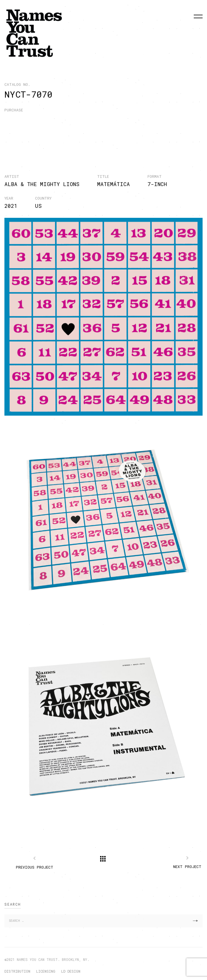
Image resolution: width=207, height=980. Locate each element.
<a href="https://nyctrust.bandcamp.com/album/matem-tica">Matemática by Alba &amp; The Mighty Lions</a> (100, 133)
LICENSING (46, 971)
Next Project (187, 867)
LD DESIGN (71, 971)
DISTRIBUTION (17, 971)
